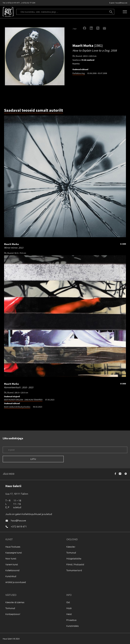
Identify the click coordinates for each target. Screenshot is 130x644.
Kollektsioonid (12, 570)
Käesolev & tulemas (15, 602)
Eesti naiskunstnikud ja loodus (17, 407)
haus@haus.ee (121, 3)
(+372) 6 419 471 (13, 3)
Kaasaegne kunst (14, 553)
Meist (69, 614)
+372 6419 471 (19, 526)
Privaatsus (71, 620)
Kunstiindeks (73, 626)
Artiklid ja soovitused (16, 582)
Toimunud (71, 553)
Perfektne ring (79, 73)
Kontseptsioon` (13, 614)
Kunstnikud (11, 576)
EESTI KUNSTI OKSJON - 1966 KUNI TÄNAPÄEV (23, 400)
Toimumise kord (74, 570)
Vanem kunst (12, 564)
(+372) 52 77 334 (28, 3)
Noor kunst (11, 558)
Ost (68, 602)
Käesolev (71, 547)
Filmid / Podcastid (75, 564)
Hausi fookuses (13, 547)
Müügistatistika (74, 558)
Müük (69, 608)
